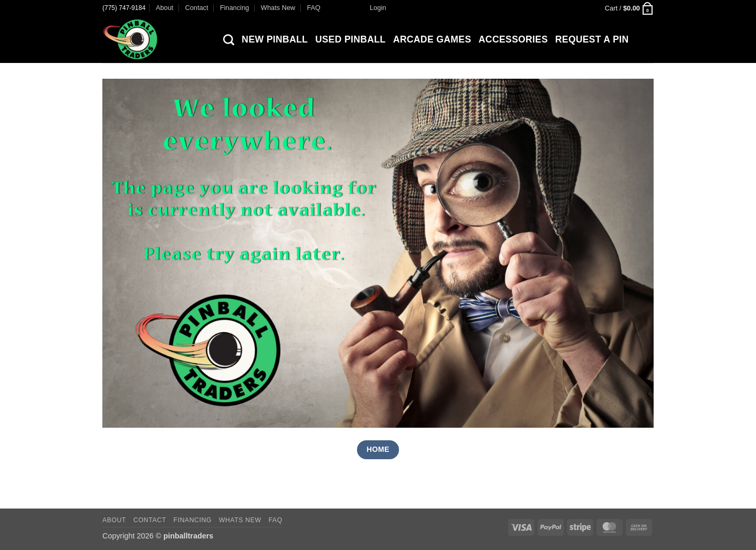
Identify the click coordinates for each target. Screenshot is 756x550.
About (165, 8)
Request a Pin (592, 39)
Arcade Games (432, 39)
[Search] (229, 40)
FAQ (314, 8)
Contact (196, 8)
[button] (378, 8)
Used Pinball (350, 39)
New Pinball (275, 39)
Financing (235, 8)
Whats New (278, 8)
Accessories (513, 39)
